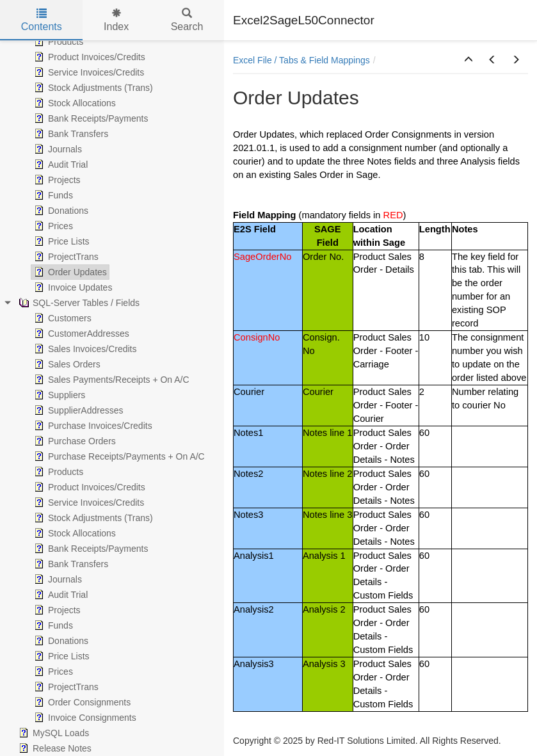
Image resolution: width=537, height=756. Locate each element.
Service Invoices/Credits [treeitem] (88, 72)
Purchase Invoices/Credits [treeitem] (92, 426)
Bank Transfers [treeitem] (70, 134)
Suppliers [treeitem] (58, 395)
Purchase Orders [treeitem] (74, 441)
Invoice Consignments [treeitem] (84, 718)
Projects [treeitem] (56, 180)
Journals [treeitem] (57, 149)
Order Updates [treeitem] (69, 272)
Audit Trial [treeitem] (60, 165)
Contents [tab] (42, 20)
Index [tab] (116, 20)
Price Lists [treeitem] (60, 241)
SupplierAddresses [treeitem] (77, 410)
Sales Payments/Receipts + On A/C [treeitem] (110, 380)
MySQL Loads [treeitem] (52, 733)
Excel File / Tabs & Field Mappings (301, 60)
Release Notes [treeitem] (54, 748)
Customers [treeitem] (61, 318)
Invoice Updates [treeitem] (72, 287)
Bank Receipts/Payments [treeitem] (90, 118)
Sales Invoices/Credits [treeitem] (84, 349)
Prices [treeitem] (52, 226)
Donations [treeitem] (60, 211)
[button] (469, 60)
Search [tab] (187, 20)
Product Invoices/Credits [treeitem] (88, 57)
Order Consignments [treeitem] (81, 702)
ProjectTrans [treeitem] (65, 257)
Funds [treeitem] (52, 195)
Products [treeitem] (57, 42)
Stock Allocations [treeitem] (74, 103)
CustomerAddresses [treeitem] (80, 334)
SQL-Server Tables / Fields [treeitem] (78, 303)
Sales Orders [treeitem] (66, 364)
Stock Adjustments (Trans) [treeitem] (92, 88)
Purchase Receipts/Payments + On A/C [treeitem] (118, 456)
